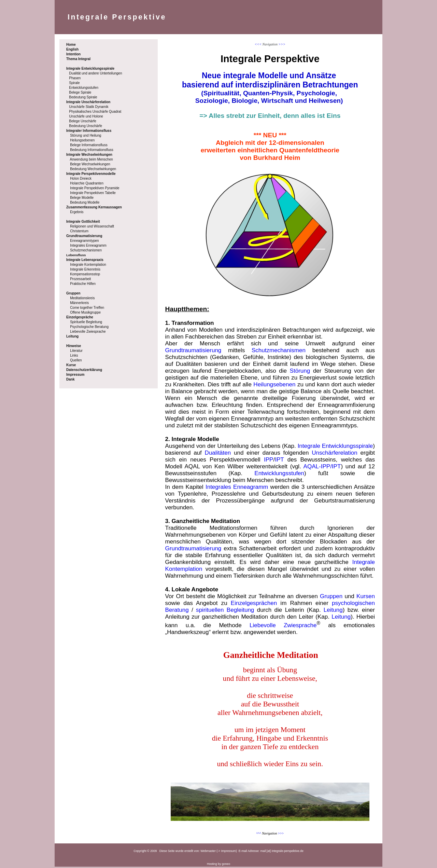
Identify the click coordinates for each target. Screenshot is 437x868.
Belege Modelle (82, 198)
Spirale (74, 83)
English (72, 49)
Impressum (75, 375)
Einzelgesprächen (254, 604)
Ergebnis (77, 212)
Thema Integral (78, 59)
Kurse (71, 365)
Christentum (79, 231)
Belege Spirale (80, 92)
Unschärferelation (334, 454)
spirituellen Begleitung (225, 611)
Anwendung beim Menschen (91, 159)
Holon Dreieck (81, 178)
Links (74, 355)
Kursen (366, 598)
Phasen (75, 78)
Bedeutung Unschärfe (86, 126)
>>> (282, 44)
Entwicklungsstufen (84, 88)
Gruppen (73, 293)
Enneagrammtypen (84, 241)
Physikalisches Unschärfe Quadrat (95, 112)
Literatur (76, 351)
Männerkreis (79, 303)
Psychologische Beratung (89, 327)
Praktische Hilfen (83, 284)
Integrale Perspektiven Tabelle (93, 193)
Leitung (72, 336)
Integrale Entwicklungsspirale (90, 68)
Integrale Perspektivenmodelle (91, 174)
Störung (300, 372)
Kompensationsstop (85, 274)
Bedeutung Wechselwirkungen (93, 169)
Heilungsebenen (82, 140)
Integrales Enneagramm (88, 245)
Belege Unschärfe (83, 121)
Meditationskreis (82, 298)
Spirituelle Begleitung (86, 322)
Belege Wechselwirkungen (90, 164)
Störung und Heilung (86, 135)
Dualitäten (218, 454)
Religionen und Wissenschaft (92, 226)
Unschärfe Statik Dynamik (89, 107)
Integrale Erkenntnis (85, 269)
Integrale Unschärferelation (88, 102)
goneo (226, 865)
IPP (269, 461)
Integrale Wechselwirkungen (89, 155)
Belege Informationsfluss (89, 145)
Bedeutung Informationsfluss (92, 150)
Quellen (76, 360)
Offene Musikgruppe (85, 312)
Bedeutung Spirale (83, 97)
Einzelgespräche (80, 317)
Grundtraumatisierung (84, 236)
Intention (73, 54)
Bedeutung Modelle (85, 202)
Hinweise (74, 346)
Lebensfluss (76, 255)
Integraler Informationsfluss (89, 131)
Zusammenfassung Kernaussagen (94, 207)
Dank (70, 379)
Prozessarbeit (80, 279)
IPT (279, 461)
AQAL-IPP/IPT (322, 468)
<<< (258, 44)
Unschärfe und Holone (86, 116)
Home (71, 45)
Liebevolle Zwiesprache (88, 332)
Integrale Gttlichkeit (83, 222)
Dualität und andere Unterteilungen (95, 73)
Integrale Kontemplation (88, 265)
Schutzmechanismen (86, 250)
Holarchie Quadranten (87, 183)
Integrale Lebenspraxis (85, 260)
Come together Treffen (87, 308)
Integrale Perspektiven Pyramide (95, 188)
